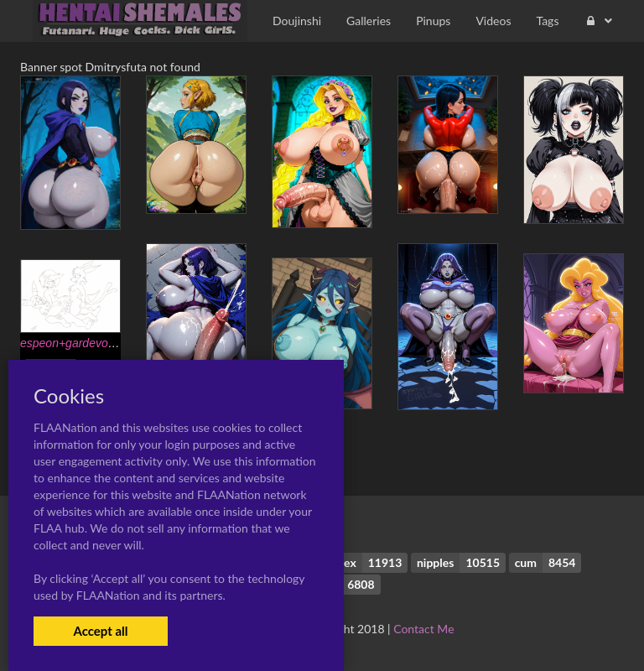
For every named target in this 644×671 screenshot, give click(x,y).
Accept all (100, 631)
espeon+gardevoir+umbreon (94, 343)
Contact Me (423, 629)
